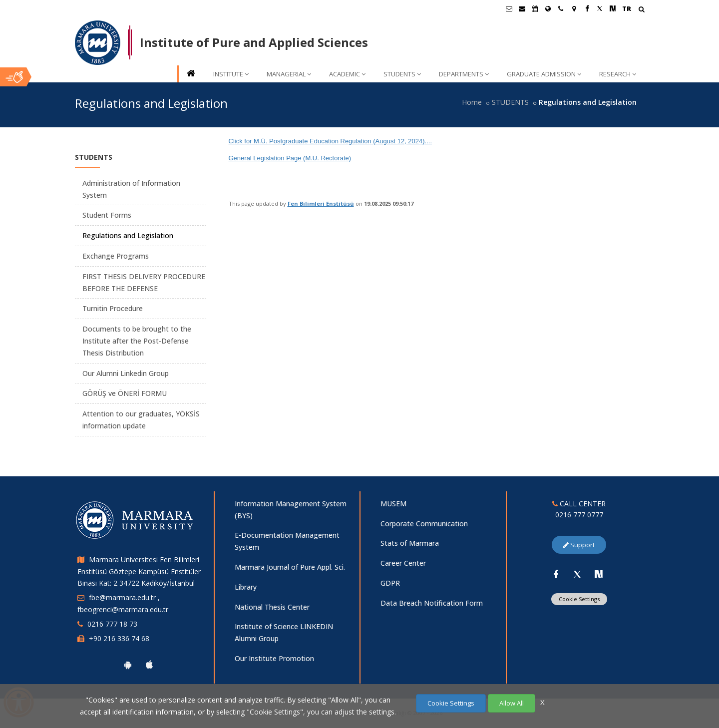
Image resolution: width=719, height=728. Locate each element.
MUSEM (393, 504)
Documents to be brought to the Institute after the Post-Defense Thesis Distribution (137, 341)
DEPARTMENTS (464, 74)
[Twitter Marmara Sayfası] (600, 8)
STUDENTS (402, 74)
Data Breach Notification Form (432, 603)
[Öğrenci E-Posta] (509, 8)
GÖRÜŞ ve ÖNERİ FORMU (125, 393)
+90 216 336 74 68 (119, 638)
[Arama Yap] (641, 10)
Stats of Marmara (410, 543)
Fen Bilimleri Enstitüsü (321, 203)
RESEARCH (618, 74)
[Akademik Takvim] (535, 8)
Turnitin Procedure (113, 308)
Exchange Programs (116, 256)
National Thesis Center (272, 607)
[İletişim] (561, 8)
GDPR (390, 583)
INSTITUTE (231, 74)
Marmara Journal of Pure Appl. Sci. (290, 567)
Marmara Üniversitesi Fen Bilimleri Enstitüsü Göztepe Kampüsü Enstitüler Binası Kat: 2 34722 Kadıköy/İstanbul (139, 571)
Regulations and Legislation (128, 235)
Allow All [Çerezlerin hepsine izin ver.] (512, 703)
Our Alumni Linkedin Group (126, 373)
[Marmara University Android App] (128, 665)
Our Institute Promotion (274, 658)
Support (579, 545)
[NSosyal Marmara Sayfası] (613, 8)
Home (472, 102)
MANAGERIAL (289, 74)
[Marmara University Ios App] (149, 665)
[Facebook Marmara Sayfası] (587, 8)
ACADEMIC (347, 74)
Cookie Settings (579, 599)
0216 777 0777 (579, 515)
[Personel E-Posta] (522, 8)
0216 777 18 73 (112, 624)
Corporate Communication (424, 524)
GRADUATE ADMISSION (544, 74)
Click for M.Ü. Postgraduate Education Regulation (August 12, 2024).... (331, 141)
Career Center (403, 563)
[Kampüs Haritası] (574, 8)
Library (246, 587)
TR (627, 8)
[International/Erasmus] (548, 8)
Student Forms (107, 215)
